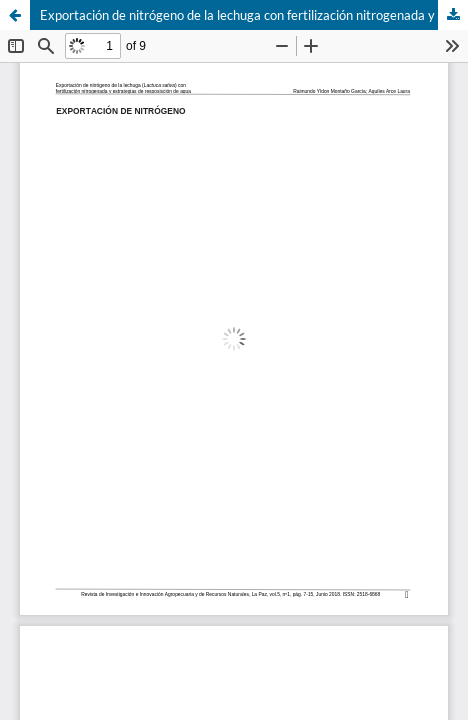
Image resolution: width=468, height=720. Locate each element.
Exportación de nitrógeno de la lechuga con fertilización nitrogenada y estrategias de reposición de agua (254, 15)
